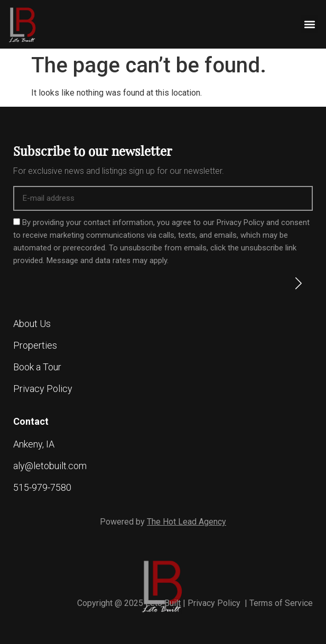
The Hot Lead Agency (187, 522)
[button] (309, 24)
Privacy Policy (215, 603)
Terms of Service (281, 603)
